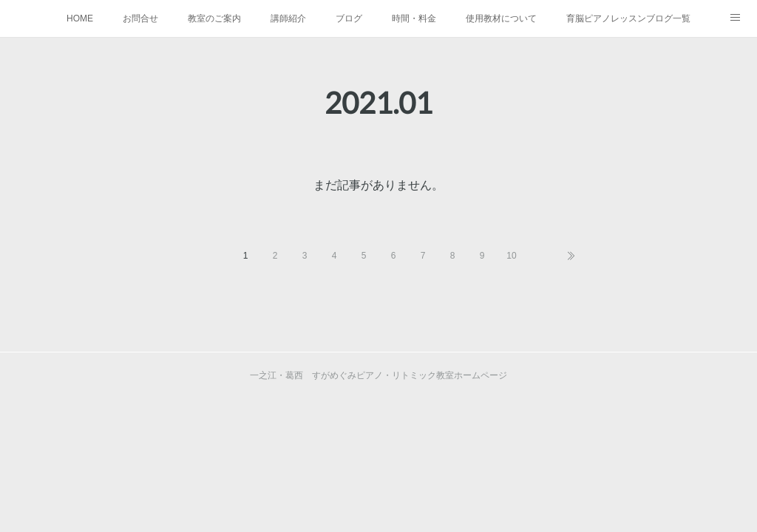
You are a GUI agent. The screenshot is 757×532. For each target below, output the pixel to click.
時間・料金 (414, 18)
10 (511, 256)
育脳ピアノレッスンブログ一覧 (628, 18)
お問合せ (140, 18)
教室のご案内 (214, 18)
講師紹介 (288, 18)
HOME (80, 18)
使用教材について (501, 18)
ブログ (349, 18)
